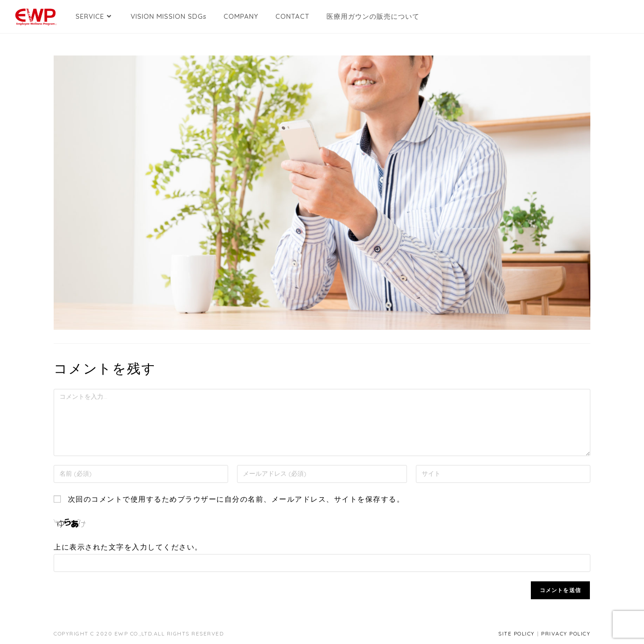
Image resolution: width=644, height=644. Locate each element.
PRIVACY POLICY (566, 633)
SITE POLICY (517, 633)
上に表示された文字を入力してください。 (128, 547)
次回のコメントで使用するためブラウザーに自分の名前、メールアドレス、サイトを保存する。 (236, 499)
